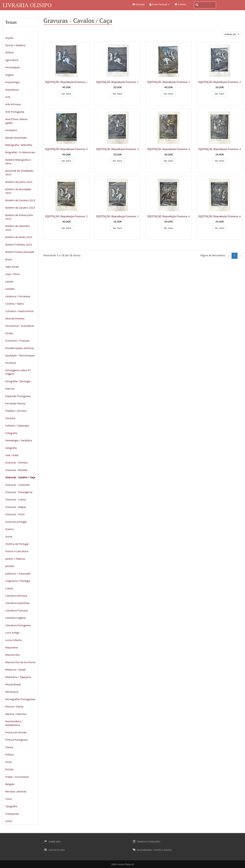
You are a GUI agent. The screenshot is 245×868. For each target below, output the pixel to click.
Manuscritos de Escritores (20, 662)
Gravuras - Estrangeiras (19, 492)
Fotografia (11, 433)
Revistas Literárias (16, 791)
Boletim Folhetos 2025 (19, 244)
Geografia (11, 448)
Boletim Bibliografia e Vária (18, 161)
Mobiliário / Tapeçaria (18, 677)
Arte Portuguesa (15, 112)
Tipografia (11, 806)
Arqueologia (12, 82)
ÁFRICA (10, 52)
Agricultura (12, 60)
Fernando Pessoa (15, 403)
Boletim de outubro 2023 (20, 208)
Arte (8, 97)
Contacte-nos (54, 850)
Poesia (9, 747)
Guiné (9, 536)
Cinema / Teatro (15, 304)
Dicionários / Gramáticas (20, 326)
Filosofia (10, 418)
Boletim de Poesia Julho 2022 (19, 217)
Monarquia (12, 692)
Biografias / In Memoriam (20, 152)
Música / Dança (14, 706)
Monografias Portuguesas (20, 699)
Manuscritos (13, 655)
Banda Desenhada (16, 138)
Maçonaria (11, 647)
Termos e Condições (146, 842)
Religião (10, 784)
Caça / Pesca (13, 274)
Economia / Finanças (17, 341)
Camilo (9, 281)
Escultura (11, 363)
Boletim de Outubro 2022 (20, 200)
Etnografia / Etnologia (18, 381)
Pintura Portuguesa (17, 740)
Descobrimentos (15, 318)
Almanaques (13, 67)
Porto (9, 762)
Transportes (12, 814)
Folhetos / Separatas (17, 425)
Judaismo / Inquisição (18, 573)
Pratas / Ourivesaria (17, 777)
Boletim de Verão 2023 (19, 237)
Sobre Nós (52, 842)
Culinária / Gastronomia (19, 311)
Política (10, 754)
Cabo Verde (12, 267)
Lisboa (9, 588)
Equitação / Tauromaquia (20, 355)
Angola (9, 75)
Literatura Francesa (17, 610)
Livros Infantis (14, 640)
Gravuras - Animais (17, 462)
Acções (9, 38)
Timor (9, 799)
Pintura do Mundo (16, 732)
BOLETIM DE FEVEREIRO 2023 (19, 173)
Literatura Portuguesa (18, 625)
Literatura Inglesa (15, 618)
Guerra (9, 529)
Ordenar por (232, 34)
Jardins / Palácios (15, 559)
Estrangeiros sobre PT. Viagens (18, 372)
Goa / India (12, 455)
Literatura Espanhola (17, 603)
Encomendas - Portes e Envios (152, 850)
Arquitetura (12, 90)
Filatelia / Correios (16, 411)
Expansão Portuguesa (18, 396)
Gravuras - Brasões (16, 470)
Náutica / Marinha (16, 714)
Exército (10, 389)
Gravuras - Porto (15, 514)
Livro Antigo (12, 633)
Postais (9, 769)
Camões (10, 289)
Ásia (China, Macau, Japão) (17, 121)
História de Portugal (17, 544)
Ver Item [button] (66, 94)
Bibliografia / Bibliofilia (19, 145)
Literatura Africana (16, 596)
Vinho (9, 821)
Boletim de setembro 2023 (18, 228)
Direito (9, 333)
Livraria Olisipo (27, 5)
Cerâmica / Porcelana (18, 296)
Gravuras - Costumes (18, 485)
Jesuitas (10, 566)
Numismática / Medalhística (14, 723)
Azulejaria (11, 130)
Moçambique (13, 684)
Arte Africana (13, 104)
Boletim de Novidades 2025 (18, 191)
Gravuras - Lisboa (16, 499)
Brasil (9, 259)
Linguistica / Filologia (18, 581)
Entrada (138, 4)
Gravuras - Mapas (16, 507)
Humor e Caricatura (17, 551)
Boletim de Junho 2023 (19, 182)
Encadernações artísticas (20, 348)
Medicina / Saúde (15, 669)
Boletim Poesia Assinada (20, 252)
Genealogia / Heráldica (19, 440)
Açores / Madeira (15, 45)
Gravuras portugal (16, 522)
